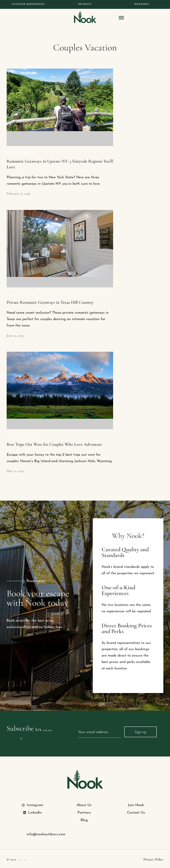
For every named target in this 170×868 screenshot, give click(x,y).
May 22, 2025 (15, 471)
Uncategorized (21, 154)
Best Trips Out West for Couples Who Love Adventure (54, 444)
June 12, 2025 (15, 336)
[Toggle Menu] (121, 18)
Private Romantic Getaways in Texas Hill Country (50, 302)
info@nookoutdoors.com (46, 834)
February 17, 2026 (18, 194)
